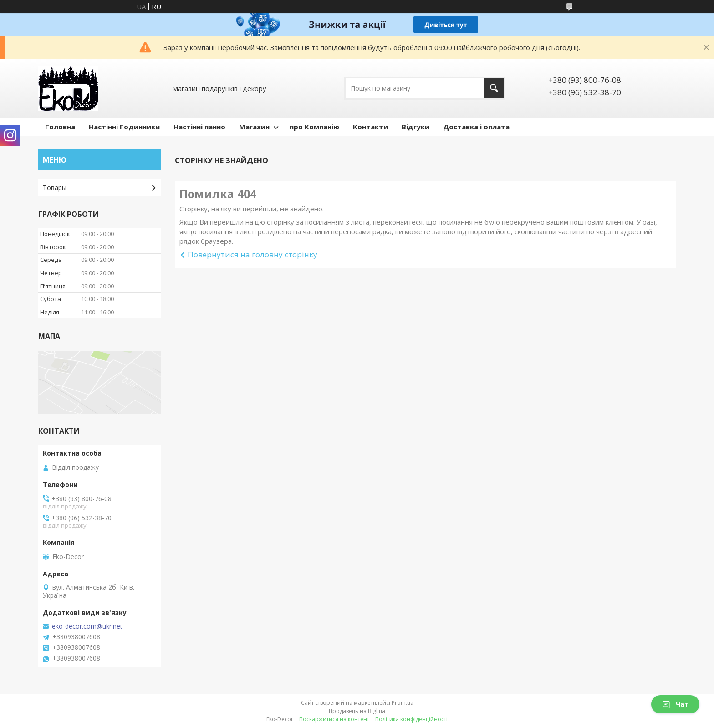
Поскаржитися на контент (334, 719)
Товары (55, 187)
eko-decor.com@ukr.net (87, 626)
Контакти (370, 127)
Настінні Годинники (124, 127)
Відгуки (416, 127)
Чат (675, 704)
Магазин (254, 127)
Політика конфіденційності (411, 719)
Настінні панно (199, 127)
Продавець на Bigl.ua (357, 711)
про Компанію (314, 127)
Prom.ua (403, 703)
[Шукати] (494, 88)
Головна (60, 127)
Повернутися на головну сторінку (252, 254)
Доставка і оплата (476, 127)
